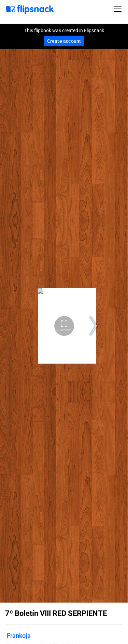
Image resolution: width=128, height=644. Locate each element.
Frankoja (19, 636)
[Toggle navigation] (119, 9)
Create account (64, 41)
